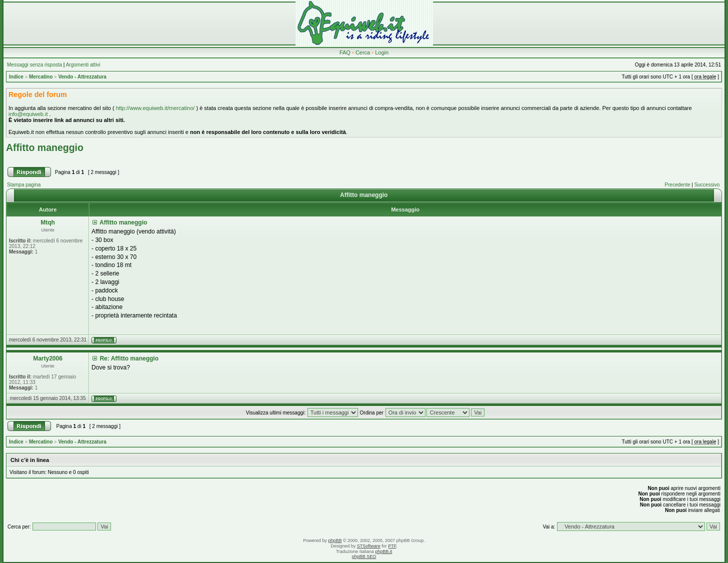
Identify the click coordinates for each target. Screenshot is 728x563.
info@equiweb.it (28, 114)
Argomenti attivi (83, 65)
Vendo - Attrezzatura (82, 77)
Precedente (677, 185)
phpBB (335, 540)
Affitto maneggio (45, 147)
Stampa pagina (24, 185)
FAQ (345, 52)
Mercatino (41, 77)
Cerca (363, 52)
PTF (392, 546)
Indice (16, 77)
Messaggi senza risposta (34, 65)
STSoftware (369, 546)
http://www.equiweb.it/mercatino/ (155, 108)
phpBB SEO (364, 556)
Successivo (707, 185)
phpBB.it (383, 551)
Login (382, 52)
